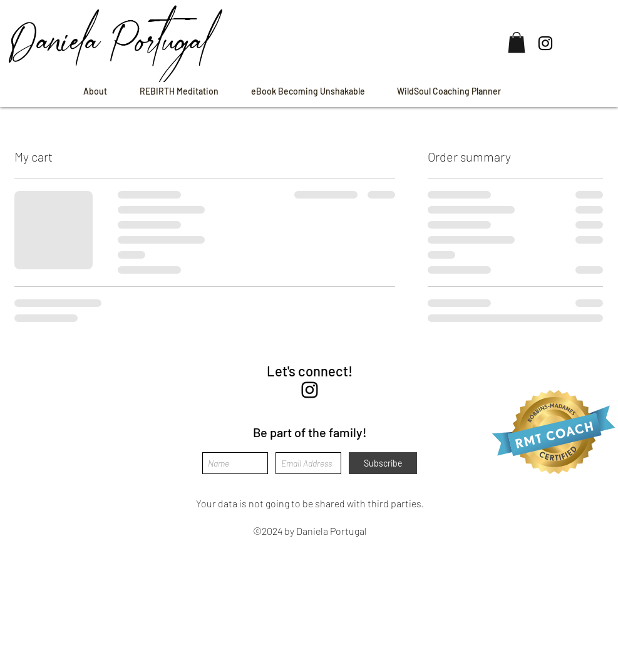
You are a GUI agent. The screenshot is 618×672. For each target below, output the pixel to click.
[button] (517, 42)
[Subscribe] (383, 463)
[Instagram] (545, 43)
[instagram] (310, 390)
